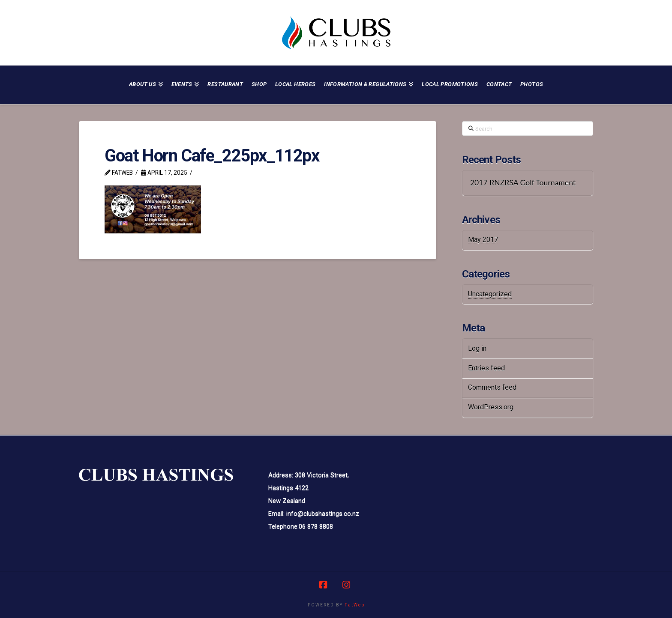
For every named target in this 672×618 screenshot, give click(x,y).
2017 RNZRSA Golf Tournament (523, 183)
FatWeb (355, 605)
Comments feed (492, 387)
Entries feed (486, 368)
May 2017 (483, 240)
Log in (477, 348)
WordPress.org (491, 407)
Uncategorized (490, 294)
